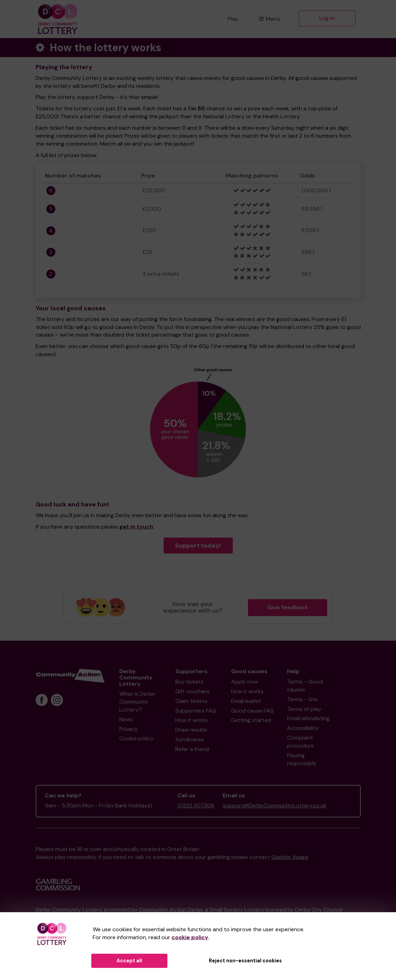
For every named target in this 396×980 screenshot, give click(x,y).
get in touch (136, 527)
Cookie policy (136, 738)
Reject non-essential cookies (245, 961)
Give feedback (288, 607)
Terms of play (304, 709)
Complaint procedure (301, 742)
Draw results (191, 730)
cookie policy (190, 937)
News (126, 719)
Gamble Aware (290, 857)
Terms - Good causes (305, 686)
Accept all (129, 961)
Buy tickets (189, 682)
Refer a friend (192, 749)
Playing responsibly (302, 759)
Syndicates (190, 739)
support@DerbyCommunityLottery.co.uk (275, 805)
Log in (327, 18)
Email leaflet (246, 701)
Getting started (251, 720)
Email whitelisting (308, 718)
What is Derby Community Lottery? (137, 702)
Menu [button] (270, 19)
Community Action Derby (171, 910)
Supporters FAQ (196, 711)
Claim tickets (191, 701)
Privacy (128, 729)
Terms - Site (302, 699)
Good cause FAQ (252, 711)
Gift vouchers (192, 691)
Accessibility (303, 728)
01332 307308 (196, 805)
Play (233, 19)
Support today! (198, 546)
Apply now (245, 682)
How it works (192, 720)
